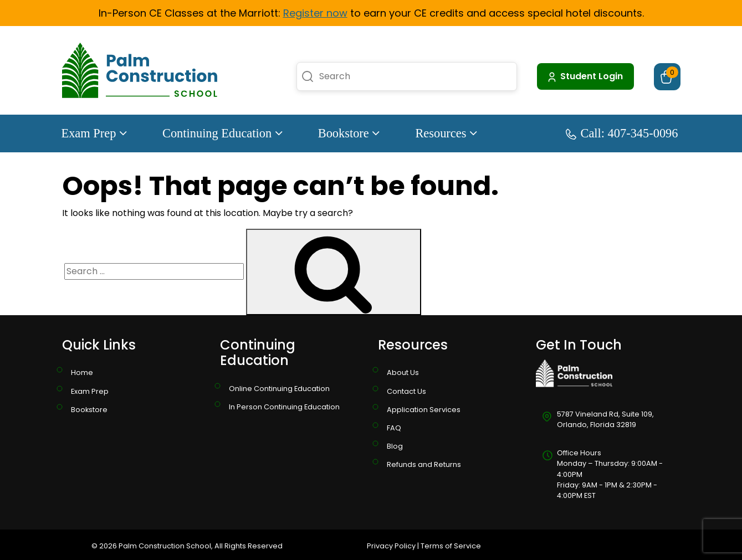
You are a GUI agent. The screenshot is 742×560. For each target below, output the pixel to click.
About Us (403, 373)
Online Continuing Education (279, 389)
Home (82, 373)
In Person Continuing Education (284, 407)
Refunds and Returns (424, 464)
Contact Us (406, 391)
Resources (446, 133)
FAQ (394, 428)
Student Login (584, 76)
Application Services (424, 410)
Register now (315, 13)
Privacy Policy (391, 546)
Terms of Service (451, 546)
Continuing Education (222, 133)
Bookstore (349, 133)
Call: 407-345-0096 (622, 133)
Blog (395, 446)
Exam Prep (94, 133)
